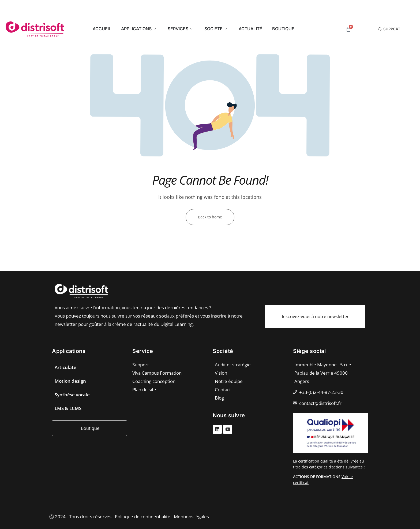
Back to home (210, 217)
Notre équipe (229, 381)
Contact (223, 390)
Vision (221, 373)
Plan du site (144, 390)
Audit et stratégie (233, 365)
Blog (219, 398)
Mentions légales (191, 517)
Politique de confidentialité (143, 517)
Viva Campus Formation (157, 373)
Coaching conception (154, 381)
